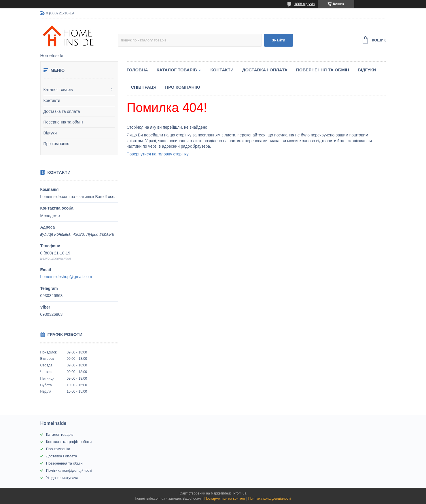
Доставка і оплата (265, 70)
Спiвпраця (144, 87)
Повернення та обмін (63, 122)
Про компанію (56, 144)
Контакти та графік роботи (69, 442)
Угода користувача (62, 478)
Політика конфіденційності (69, 470)
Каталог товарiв (177, 70)
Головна (137, 70)
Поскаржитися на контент (225, 499)
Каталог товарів (58, 90)
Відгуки (50, 133)
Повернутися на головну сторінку (158, 154)
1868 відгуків (305, 4)
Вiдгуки (367, 70)
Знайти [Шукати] (278, 40)
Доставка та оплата (62, 111)
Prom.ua (240, 493)
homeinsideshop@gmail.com (66, 277)
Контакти (52, 100)
